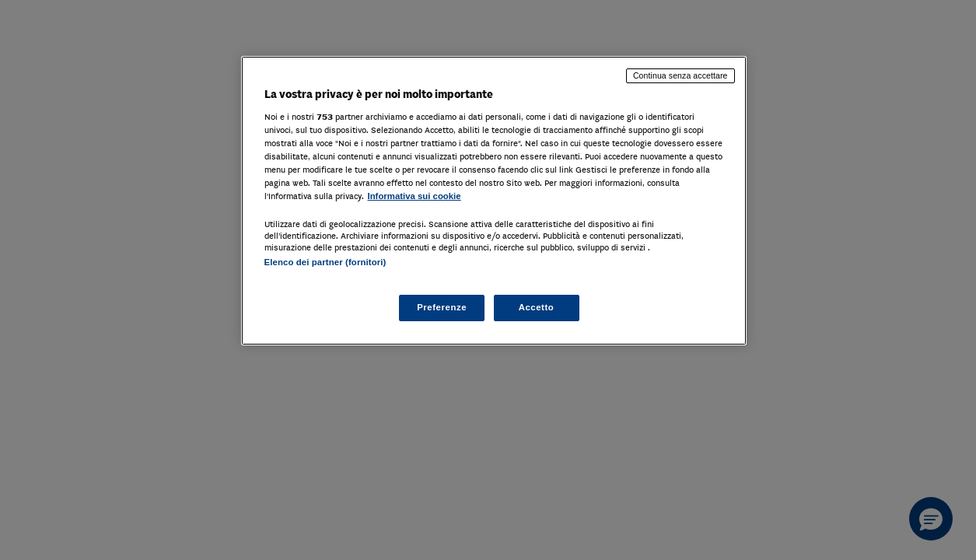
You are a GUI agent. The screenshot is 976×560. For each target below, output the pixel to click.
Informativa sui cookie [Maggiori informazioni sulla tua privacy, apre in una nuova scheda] (415, 196)
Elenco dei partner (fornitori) (325, 262)
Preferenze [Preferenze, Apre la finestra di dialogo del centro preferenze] (442, 307)
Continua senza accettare (680, 75)
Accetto (537, 307)
